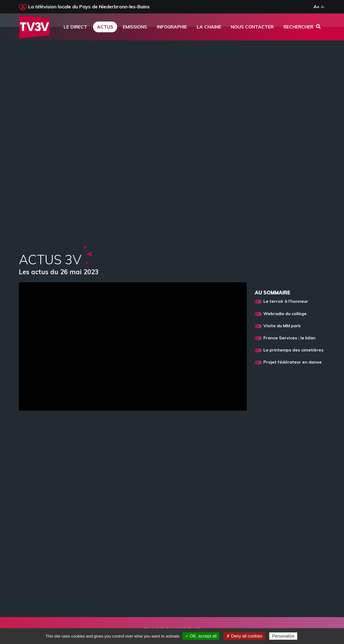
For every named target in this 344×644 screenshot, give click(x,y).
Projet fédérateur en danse (293, 362)
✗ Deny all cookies (244, 636)
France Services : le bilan (289, 338)
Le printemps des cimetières (293, 350)
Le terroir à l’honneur (286, 301)
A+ (316, 7)
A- (323, 7)
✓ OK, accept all (201, 636)
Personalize (283, 636)
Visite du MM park (282, 326)
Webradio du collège (285, 314)
